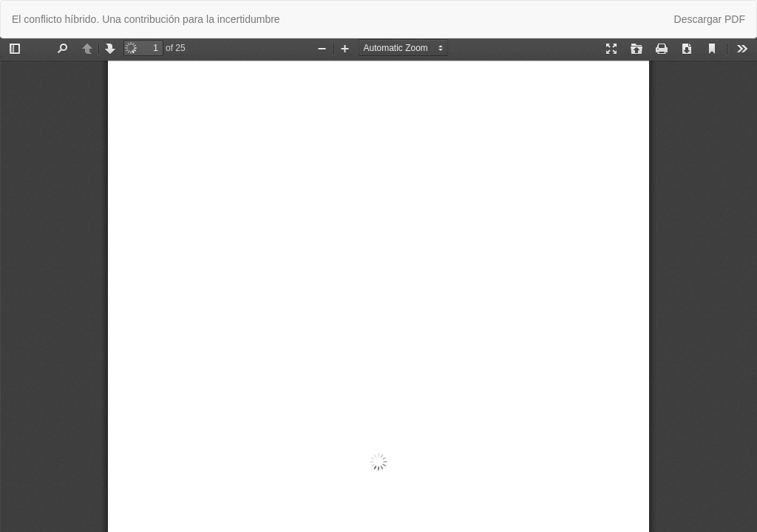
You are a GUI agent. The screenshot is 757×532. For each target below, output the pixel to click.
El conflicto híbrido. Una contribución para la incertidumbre (146, 19)
